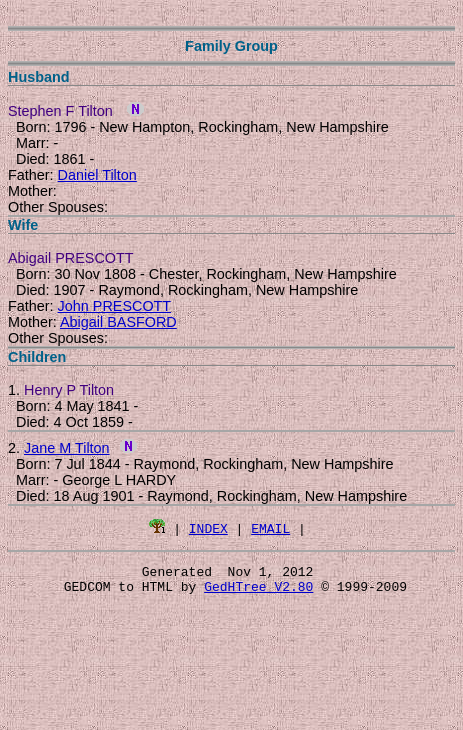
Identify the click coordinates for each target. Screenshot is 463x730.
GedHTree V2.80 (258, 592)
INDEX (208, 528)
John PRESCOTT (115, 306)
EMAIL (270, 528)
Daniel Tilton (97, 175)
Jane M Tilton (67, 448)
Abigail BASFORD (118, 322)
